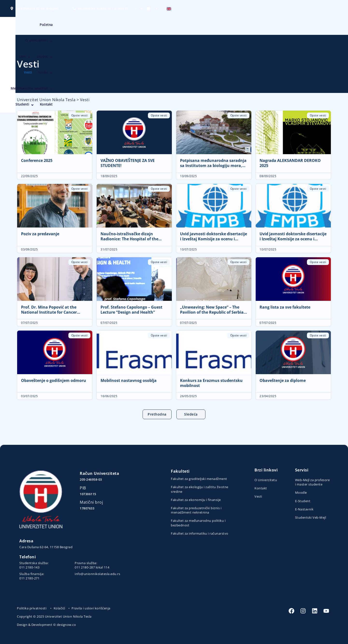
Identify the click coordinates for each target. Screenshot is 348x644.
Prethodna (157, 414)
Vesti (213, 26)
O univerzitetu (150, 26)
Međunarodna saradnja (264, 26)
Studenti (300, 26)
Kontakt (322, 26)
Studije (195, 26)
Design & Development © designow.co (46, 625)
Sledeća (191, 414)
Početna (124, 26)
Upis (175, 26)
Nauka (230, 26)
